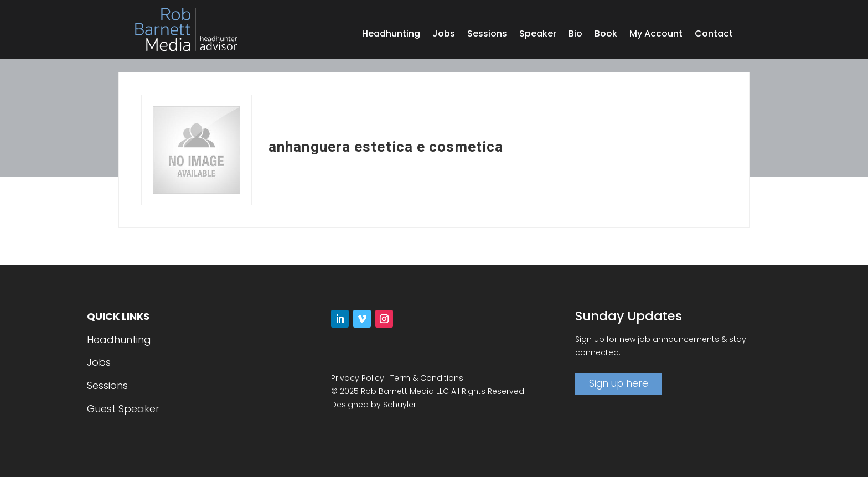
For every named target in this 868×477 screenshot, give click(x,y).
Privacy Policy (358, 378)
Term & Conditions (427, 378)
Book (606, 35)
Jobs (444, 35)
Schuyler (400, 405)
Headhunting (391, 35)
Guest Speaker (123, 409)
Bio (575, 35)
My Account (656, 35)
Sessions (487, 35)
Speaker (538, 35)
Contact (714, 35)
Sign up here (619, 383)
